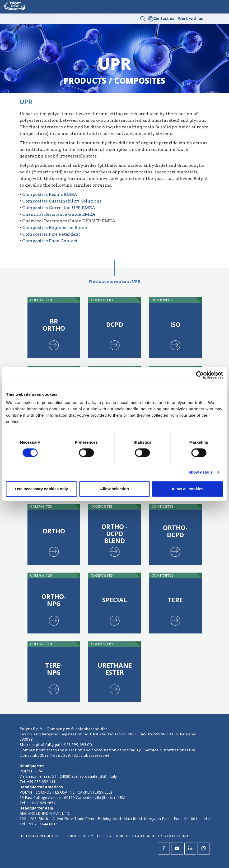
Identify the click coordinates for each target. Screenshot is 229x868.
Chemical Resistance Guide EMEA (59, 214)
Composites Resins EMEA (50, 194)
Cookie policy (78, 836)
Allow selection (114, 489)
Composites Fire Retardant (51, 234)
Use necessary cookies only (41, 489)
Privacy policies (39, 836)
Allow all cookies (187, 489)
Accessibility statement (160, 836)
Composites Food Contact (50, 241)
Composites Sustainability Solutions (62, 201)
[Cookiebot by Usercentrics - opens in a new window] (200, 375)
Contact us (164, 18)
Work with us (191, 18)
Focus (104, 836)
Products (85, 81)
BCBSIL (121, 836)
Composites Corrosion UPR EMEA (59, 208)
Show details (201, 472)
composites (140, 81)
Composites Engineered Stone (55, 228)
